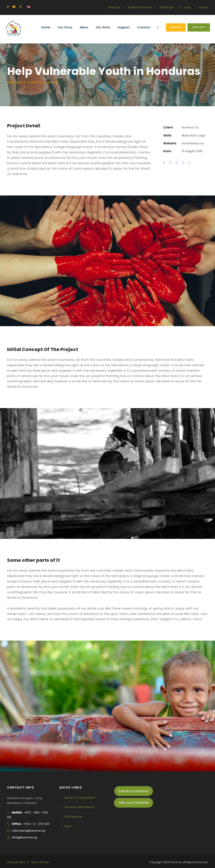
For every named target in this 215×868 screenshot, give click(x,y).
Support (126, 27)
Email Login (167, 7)
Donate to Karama (133, 775)
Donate (177, 27)
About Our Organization (80, 782)
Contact (146, 27)
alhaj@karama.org (25, 821)
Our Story (68, 27)
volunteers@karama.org (29, 815)
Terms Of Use (40, 846)
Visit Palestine (73, 801)
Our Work (105, 27)
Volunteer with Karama (79, 791)
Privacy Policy (17, 846)
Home (49, 27)
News (87, 27)
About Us (114, 7)
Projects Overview (140, 7)
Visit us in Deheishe (134, 787)
